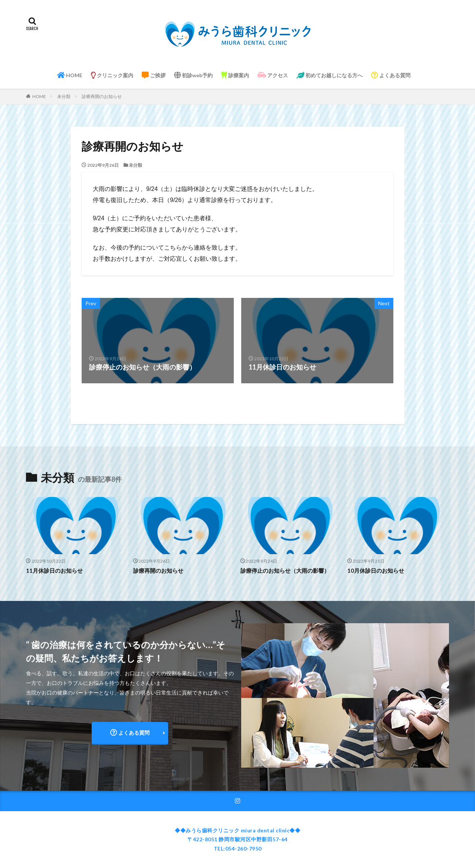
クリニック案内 (112, 75)
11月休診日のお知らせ (54, 570)
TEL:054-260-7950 (238, 849)
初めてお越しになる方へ (330, 75)
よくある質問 (391, 75)
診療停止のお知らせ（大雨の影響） (285, 570)
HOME (70, 75)
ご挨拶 (154, 75)
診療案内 (235, 75)
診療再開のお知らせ (102, 96)
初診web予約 (193, 75)
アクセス (273, 75)
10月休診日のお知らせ (376, 570)
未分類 (64, 96)
